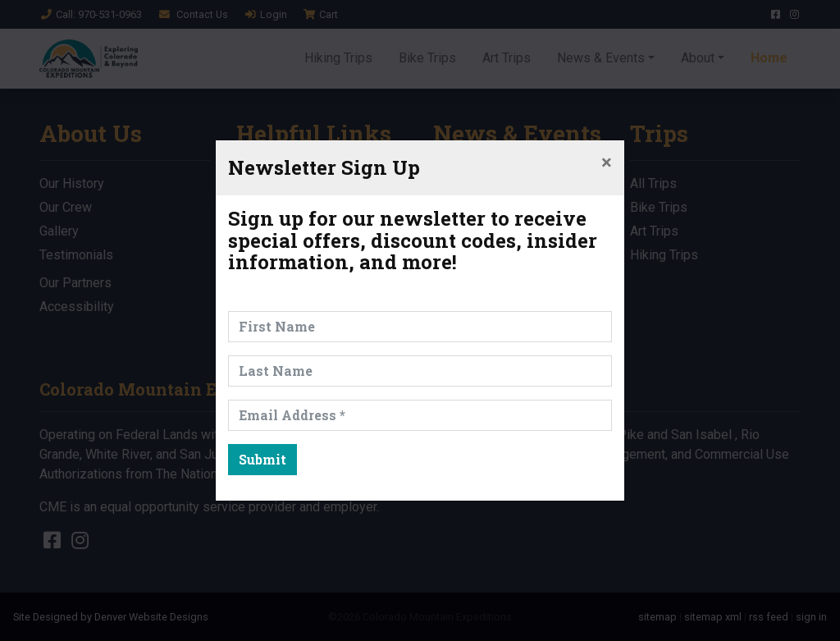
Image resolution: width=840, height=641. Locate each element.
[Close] (607, 163)
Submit (262, 459)
